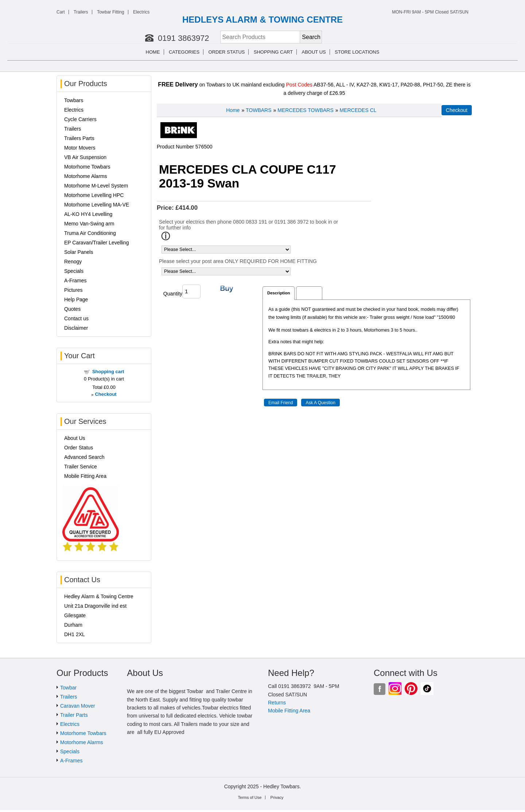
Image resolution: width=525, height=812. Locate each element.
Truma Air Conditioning (90, 233)
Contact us (76, 318)
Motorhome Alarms (85, 176)
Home (153, 52)
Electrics (141, 12)
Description (279, 293)
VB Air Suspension (85, 157)
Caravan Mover (78, 706)
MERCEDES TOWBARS (306, 110)
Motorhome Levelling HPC (94, 195)
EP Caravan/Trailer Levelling (96, 243)
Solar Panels (79, 252)
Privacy (277, 797)
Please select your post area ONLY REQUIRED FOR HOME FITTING (238, 261)
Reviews (309, 293)
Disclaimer (76, 328)
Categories (184, 52)
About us (314, 52)
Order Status (227, 52)
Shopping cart (273, 52)
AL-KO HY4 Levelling (88, 214)
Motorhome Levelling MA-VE (97, 205)
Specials (74, 271)
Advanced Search (84, 457)
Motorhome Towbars (87, 167)
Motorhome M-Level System (96, 186)
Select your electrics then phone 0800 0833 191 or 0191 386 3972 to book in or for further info (248, 225)
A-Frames (75, 281)
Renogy (73, 262)
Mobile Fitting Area (85, 476)
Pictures (73, 290)
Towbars (74, 100)
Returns (277, 703)
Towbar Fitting (111, 12)
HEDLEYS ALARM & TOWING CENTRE (262, 20)
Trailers (81, 12)
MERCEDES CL (358, 110)
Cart (61, 12)
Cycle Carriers (80, 119)
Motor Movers (80, 148)
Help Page (76, 299)
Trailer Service (81, 467)
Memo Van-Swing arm (89, 224)
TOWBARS (259, 110)
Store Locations (357, 52)
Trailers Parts (79, 138)
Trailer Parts (74, 715)
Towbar (68, 688)
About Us (75, 438)
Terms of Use (250, 797)
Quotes (72, 309)
